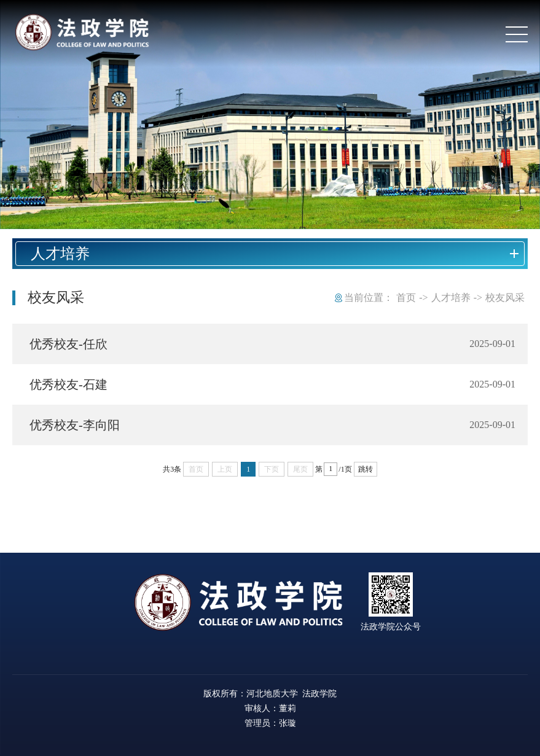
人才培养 (451, 298)
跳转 (366, 469)
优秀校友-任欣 (68, 344)
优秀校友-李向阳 (75, 425)
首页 (406, 298)
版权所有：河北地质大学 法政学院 (270, 693)
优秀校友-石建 (68, 384)
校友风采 (505, 298)
